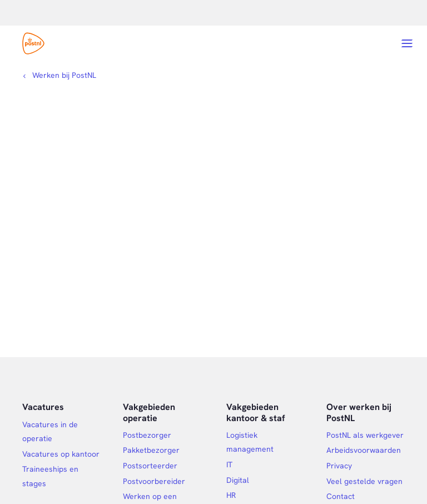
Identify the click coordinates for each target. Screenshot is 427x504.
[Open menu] (407, 43)
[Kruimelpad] (59, 75)
